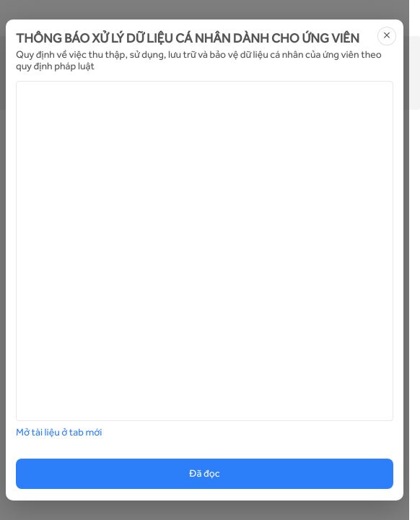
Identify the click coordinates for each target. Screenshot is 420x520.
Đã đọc (204, 474)
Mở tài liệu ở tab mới (59, 433)
